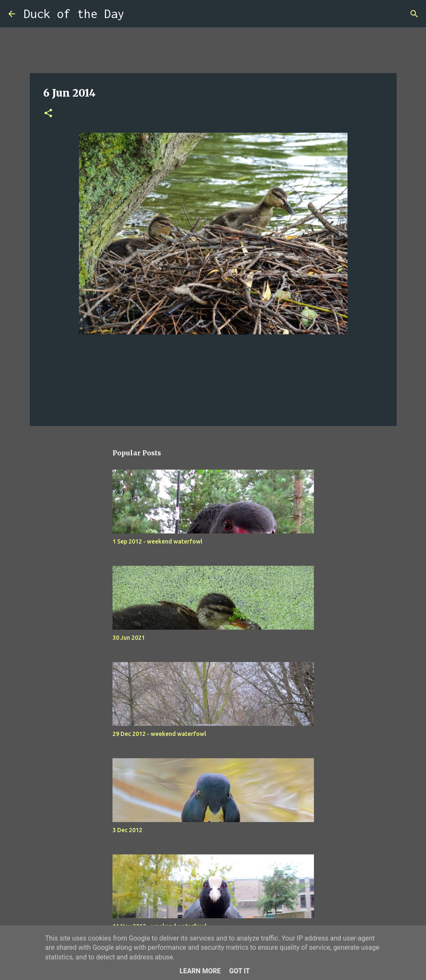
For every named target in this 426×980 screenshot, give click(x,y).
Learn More (200, 971)
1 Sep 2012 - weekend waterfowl (157, 541)
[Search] (136, 14)
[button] (48, 114)
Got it (239, 971)
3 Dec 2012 (127, 830)
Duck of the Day (74, 14)
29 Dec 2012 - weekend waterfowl (159, 734)
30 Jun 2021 (129, 638)
